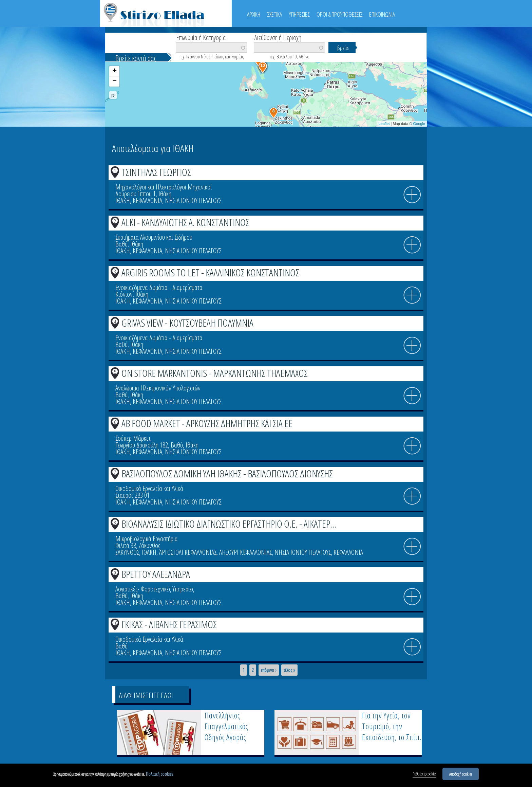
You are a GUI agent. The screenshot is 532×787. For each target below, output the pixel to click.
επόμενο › (269, 670)
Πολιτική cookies (159, 775)
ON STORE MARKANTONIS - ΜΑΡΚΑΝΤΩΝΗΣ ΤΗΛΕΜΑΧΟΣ (215, 373)
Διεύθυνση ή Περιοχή (278, 37)
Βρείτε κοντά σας (136, 58)
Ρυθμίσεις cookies (424, 774)
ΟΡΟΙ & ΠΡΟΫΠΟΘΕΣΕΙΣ (339, 14)
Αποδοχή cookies (461, 774)
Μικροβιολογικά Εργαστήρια (147, 539)
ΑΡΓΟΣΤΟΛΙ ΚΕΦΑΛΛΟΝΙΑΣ (188, 552)
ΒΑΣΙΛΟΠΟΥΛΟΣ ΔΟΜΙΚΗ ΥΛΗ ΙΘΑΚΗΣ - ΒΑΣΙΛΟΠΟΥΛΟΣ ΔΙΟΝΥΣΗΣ (227, 473)
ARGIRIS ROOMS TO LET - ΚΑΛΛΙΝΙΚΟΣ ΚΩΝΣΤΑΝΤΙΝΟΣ (210, 272)
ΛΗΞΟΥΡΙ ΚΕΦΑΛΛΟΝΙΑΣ (245, 552)
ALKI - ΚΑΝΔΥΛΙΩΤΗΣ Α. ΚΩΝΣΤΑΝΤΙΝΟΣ (185, 222)
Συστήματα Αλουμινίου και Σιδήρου (154, 237)
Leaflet (384, 124)
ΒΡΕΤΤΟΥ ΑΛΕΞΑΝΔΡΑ (156, 574)
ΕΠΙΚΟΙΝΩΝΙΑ (382, 14)
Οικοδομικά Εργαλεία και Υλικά (149, 488)
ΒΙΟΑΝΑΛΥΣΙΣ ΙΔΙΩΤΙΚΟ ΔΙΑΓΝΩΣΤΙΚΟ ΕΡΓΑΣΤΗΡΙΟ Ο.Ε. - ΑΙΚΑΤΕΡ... (229, 524)
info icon (412, 195)
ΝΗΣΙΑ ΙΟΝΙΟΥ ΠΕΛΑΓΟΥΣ (193, 200)
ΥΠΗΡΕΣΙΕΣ (299, 14)
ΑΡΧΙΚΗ (254, 14)
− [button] (115, 81)
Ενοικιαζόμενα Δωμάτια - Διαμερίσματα (159, 287)
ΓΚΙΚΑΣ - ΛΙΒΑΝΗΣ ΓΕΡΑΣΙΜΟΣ (169, 624)
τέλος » (289, 670)
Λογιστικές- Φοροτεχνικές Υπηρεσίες (155, 589)
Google (419, 124)
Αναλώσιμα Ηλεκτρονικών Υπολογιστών (158, 388)
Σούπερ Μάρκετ (133, 438)
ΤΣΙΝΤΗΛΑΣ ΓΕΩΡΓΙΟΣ (156, 172)
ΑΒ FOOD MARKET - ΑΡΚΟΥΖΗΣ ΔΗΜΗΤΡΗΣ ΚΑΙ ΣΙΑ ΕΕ (207, 423)
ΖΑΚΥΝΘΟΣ (127, 552)
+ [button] (115, 71)
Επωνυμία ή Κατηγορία (201, 37)
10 (115, 623)
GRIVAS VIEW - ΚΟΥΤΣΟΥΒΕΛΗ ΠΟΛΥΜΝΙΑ (187, 323)
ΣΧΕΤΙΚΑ (274, 14)
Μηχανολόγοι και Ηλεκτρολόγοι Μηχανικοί (164, 187)
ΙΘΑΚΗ (123, 200)
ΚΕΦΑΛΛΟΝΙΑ (147, 200)
